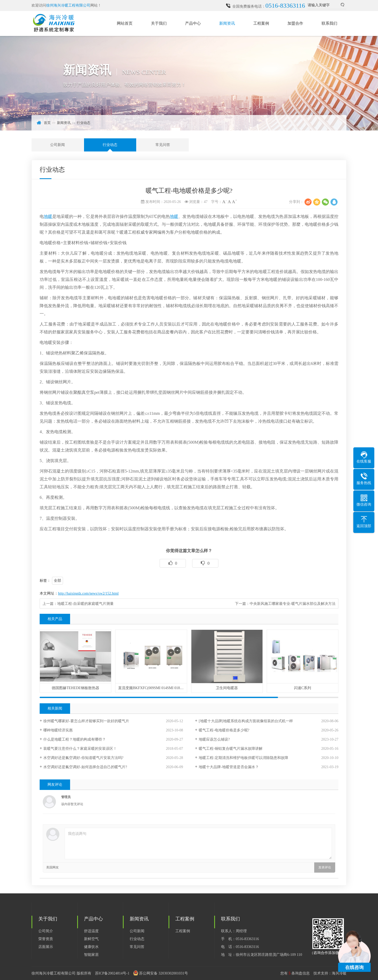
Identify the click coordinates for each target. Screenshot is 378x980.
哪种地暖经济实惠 (58, 730)
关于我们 (159, 23)
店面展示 (46, 947)
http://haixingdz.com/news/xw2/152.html (88, 593)
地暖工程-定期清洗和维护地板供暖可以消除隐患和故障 (243, 758)
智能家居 (91, 955)
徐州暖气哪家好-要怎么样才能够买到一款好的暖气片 (86, 721)
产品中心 (193, 23)
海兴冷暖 (339, 973)
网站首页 (125, 23)
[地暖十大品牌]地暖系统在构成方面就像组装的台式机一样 (246, 721)
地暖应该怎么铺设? (214, 739)
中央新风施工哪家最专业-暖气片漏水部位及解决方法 (293, 604)
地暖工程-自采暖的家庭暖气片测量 (85, 604)
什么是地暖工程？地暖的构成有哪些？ (75, 739)
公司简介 (46, 931)
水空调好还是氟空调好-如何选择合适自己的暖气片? (85, 767)
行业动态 (83, 123)
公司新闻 (57, 145)
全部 (57, 581)
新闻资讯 (227, 23)
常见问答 (163, 145)
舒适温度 (91, 931)
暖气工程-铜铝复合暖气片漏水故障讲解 (231, 749)
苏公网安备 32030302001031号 (164, 973)
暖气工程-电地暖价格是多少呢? (224, 730)
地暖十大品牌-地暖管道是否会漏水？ (229, 767)
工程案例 (261, 23)
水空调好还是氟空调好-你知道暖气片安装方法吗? (83, 758)
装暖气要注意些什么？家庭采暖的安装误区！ (80, 749)
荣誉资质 (46, 939)
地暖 (48, 216)
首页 (47, 123)
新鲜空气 (91, 939)
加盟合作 (295, 23)
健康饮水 (91, 947)
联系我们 (329, 23)
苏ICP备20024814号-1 (112, 973)
